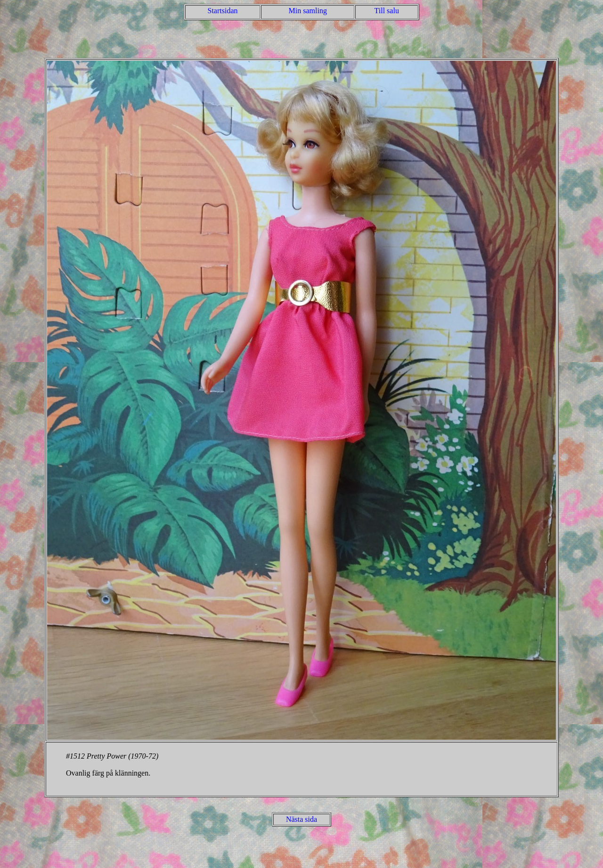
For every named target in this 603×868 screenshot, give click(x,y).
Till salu (387, 11)
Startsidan (223, 11)
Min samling (308, 11)
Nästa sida (301, 819)
